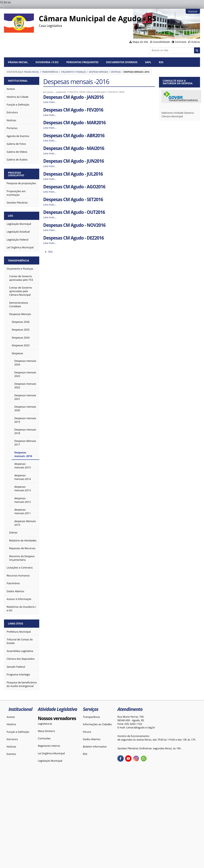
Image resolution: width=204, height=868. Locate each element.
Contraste (180, 42)
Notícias (11, 747)
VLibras (196, 42)
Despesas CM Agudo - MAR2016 (74, 123)
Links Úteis (16, 623)
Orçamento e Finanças (74, 72)
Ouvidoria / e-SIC (47, 62)
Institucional (18, 81)
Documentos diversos (122, 62)
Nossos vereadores (57, 718)
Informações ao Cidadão (97, 724)
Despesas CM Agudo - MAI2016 (74, 148)
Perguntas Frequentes (82, 62)
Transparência (50, 72)
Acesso (11, 717)
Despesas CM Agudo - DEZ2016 (74, 238)
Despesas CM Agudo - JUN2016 (74, 161)
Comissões (44, 738)
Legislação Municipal (50, 761)
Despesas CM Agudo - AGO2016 (74, 187)
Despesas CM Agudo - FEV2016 (73, 110)
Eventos (11, 754)
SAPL (148, 62)
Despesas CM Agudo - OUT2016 (74, 212)
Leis (11, 216)
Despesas (116, 72)
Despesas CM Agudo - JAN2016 (73, 97)
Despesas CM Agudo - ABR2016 (74, 136)
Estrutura (12, 739)
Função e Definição (18, 732)
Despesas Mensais (98, 72)
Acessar (193, 11)
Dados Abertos (92, 739)
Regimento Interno (49, 746)
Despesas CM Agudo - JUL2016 (73, 174)
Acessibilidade (161, 42)
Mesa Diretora (46, 731)
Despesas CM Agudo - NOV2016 (74, 225)
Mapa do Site (140, 42)
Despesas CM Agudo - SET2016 (73, 199)
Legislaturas (45, 724)
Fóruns (87, 732)
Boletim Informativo (95, 747)
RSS (161, 62)
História (11, 724)
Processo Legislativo (16, 174)
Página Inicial (18, 62)
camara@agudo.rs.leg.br (141, 727)
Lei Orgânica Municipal (51, 753)
